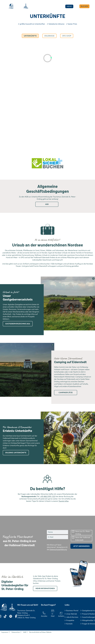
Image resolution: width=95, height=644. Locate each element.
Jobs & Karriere (72, 617)
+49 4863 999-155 (47, 496)
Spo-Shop (67, 36)
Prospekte (70, 620)
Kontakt (69, 624)
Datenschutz (16, 632)
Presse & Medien (89, 614)
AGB (47, 204)
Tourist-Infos (64, 501)
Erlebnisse (49, 36)
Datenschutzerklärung (58, 549)
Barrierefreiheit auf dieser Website (40, 632)
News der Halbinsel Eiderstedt (83, 539)
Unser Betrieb (72, 614)
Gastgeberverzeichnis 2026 (18, 324)
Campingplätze (66, 393)
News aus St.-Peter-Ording (83, 533)
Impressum (5, 632)
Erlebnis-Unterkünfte (16, 453)
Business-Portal (72, 611)
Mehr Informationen (45, 588)
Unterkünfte (30, 36)
